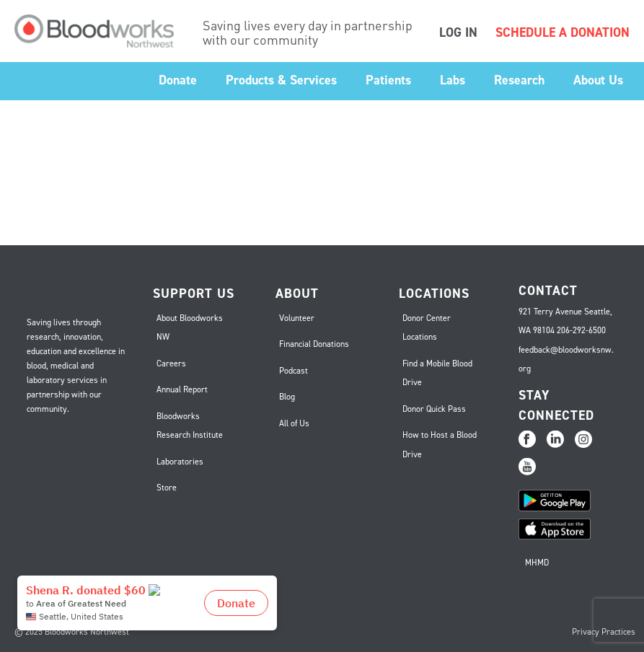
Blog (287, 397)
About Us (598, 80)
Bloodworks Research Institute (190, 426)
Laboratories (180, 462)
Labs (453, 80)
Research (519, 80)
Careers (171, 364)
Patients (388, 80)
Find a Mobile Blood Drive (437, 373)
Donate (178, 80)
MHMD (537, 563)
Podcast (294, 371)
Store (167, 488)
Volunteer (297, 318)
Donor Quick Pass (434, 409)
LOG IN (458, 32)
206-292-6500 (581, 330)
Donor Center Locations (427, 328)
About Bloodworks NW (190, 328)
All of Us (294, 423)
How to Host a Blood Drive (440, 445)
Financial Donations (314, 344)
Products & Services (281, 80)
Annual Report (182, 389)
